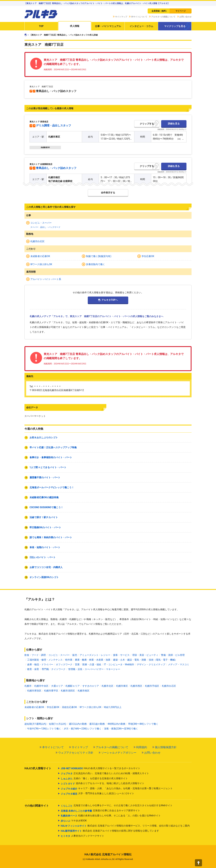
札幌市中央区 (41, 686)
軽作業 (69, 660)
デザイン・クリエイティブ (151, 664)
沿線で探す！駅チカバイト (44, 517)
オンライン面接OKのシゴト (44, 577)
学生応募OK (148, 256)
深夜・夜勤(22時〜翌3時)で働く (121, 729)
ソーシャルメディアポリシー (119, 753)
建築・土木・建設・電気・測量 (130, 660)
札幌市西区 (136, 686)
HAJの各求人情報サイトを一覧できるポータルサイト (100, 768)
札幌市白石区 (37, 241)
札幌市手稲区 (152, 686)
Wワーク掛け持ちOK (41, 264)
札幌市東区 (122, 686)
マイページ (181, 11)
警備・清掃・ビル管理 (173, 655)
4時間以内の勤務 (116, 724)
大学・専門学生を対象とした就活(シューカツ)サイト (97, 794)
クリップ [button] (144, 124)
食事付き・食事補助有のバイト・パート (51, 457)
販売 (75, 655)
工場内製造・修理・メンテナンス (45, 660)
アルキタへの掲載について (163, 17)
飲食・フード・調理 (35, 655)
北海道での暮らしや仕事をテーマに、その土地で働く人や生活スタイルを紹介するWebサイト (117, 806)
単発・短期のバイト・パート (45, 547)
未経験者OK (45, 148)
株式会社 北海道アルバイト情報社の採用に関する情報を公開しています (110, 831)
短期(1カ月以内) (58, 724)
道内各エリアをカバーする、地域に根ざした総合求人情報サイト (103, 784)
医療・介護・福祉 (92, 664)
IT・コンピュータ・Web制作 (119, 664)
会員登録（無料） (160, 11)
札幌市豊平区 (51, 691)
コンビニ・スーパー (41, 223)
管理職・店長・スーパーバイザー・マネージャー (94, 669)
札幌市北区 (107, 686)
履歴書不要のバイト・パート (45, 477)
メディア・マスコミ (179, 664)
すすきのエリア (91, 686)
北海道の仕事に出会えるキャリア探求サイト (100, 811)
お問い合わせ (185, 17)
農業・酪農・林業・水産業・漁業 (93, 660)
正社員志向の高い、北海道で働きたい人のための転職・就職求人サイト (105, 773)
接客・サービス (121, 655)
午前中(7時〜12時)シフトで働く (44, 729)
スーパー (34, 227)
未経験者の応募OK (40, 256)
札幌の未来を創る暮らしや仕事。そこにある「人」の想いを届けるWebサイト (111, 816)
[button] (198, 863)
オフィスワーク (64, 664)
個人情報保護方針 (166, 747)
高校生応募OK (69, 707)
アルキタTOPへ (110, 300)
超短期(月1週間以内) (35, 724)
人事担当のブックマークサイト (82, 836)
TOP (41, 26)
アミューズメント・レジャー (95, 655)
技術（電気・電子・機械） (163, 660)
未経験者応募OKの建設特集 (44, 497)
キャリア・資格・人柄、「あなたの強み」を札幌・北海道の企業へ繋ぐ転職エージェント (117, 789)
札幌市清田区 (68, 691)
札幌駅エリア (73, 686)
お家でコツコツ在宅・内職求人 (46, 567)
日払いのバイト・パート (43, 557)
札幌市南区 (84, 691)
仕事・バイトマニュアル (108, 26)
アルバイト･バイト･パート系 (46, 279)
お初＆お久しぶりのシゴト (44, 437)
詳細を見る (174, 124)
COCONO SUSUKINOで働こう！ (46, 507)
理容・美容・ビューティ (145, 655)
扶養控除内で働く (96, 264)
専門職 (45, 669)
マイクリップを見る (175, 26)
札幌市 (28, 686)
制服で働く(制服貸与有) (99, 256)
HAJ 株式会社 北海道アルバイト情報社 (108, 854)
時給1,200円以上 (113, 707)
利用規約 (142, 747)
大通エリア (57, 686)
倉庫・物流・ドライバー (40, 664)
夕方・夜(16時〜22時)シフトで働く (83, 729)
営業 (77, 664)
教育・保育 (33, 669)
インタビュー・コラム (141, 26)
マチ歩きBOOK (74, 821)
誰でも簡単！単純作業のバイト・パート (51, 537)
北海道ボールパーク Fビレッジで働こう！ (52, 487)
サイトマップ (121, 17)
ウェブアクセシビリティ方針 (76, 753)
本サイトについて (139, 17)
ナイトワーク (58, 669)
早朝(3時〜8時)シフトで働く (143, 724)
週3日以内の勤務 (78, 724)
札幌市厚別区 (34, 691)
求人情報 (75, 26)
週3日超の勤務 (97, 724)
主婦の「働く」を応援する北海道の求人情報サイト (94, 779)
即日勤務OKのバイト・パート (45, 527)
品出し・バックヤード (50, 227)
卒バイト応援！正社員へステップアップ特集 (53, 447)
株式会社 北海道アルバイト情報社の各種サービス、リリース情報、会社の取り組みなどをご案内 (125, 826)
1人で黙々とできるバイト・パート (48, 467)
